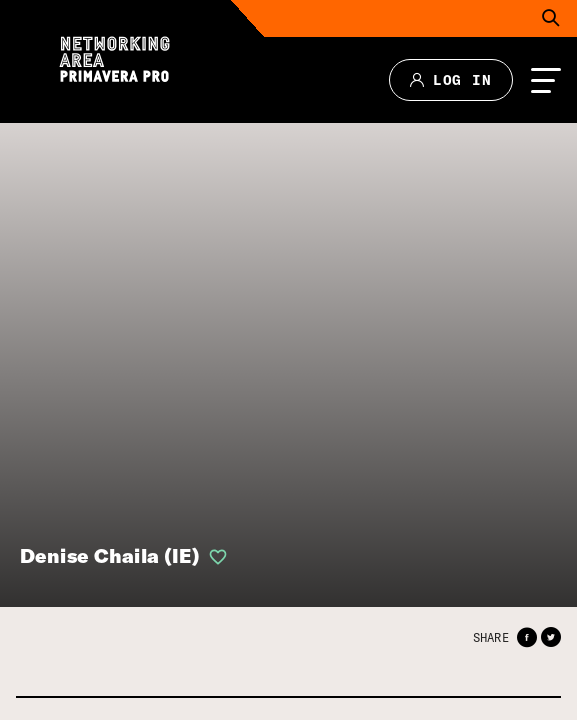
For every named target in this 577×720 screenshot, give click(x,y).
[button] (527, 637)
